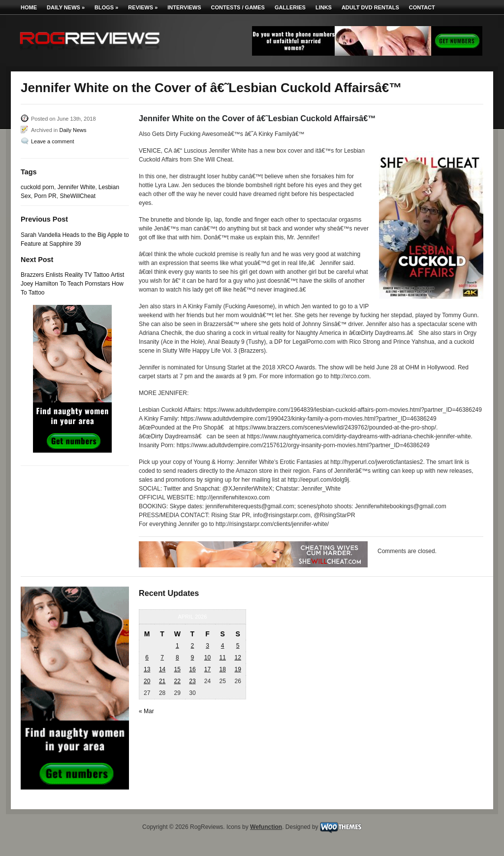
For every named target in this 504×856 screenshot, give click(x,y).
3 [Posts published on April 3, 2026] (207, 646)
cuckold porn (37, 187)
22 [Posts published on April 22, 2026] (177, 681)
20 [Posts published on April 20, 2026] (147, 681)
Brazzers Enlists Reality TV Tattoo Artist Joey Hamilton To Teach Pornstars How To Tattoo (72, 284)
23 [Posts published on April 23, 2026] (192, 681)
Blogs (106, 7)
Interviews (184, 7)
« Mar (146, 711)
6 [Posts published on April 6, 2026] (147, 658)
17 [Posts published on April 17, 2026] (207, 669)
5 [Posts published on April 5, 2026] (238, 646)
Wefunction (266, 827)
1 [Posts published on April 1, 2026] (177, 646)
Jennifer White (77, 187)
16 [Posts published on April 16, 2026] (192, 669)
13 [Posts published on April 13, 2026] (147, 669)
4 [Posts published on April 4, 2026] (223, 646)
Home (29, 7)
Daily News (66, 7)
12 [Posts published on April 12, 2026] (237, 658)
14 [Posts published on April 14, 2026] (162, 669)
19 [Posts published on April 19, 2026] (237, 669)
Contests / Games (238, 7)
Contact (422, 7)
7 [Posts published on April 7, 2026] (162, 658)
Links (324, 7)
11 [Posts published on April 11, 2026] (222, 658)
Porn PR (45, 196)
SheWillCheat (78, 196)
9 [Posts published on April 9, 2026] (193, 658)
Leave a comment (52, 141)
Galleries (290, 7)
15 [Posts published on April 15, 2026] (177, 669)
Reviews (143, 7)
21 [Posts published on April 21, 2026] (162, 681)
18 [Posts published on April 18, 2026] (222, 669)
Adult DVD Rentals (370, 7)
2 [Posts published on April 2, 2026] (193, 646)
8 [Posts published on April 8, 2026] (177, 658)
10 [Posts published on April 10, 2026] (207, 658)
